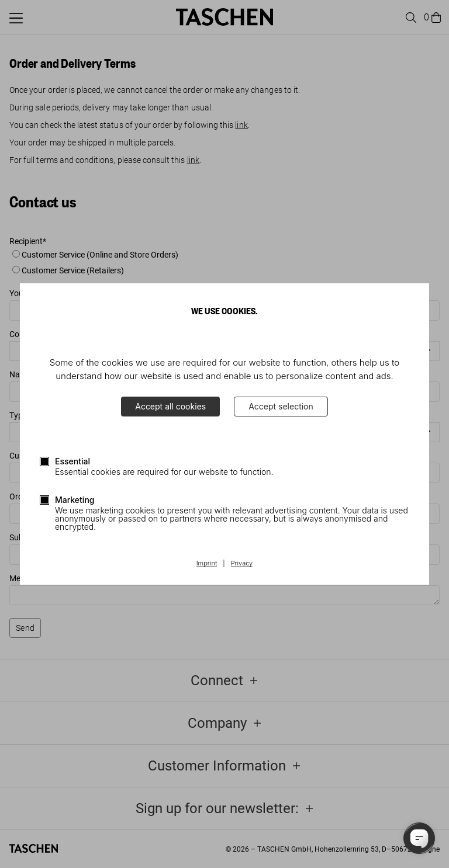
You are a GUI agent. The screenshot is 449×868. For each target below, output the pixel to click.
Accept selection (281, 406)
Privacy (242, 564)
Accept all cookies (170, 406)
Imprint (207, 564)
